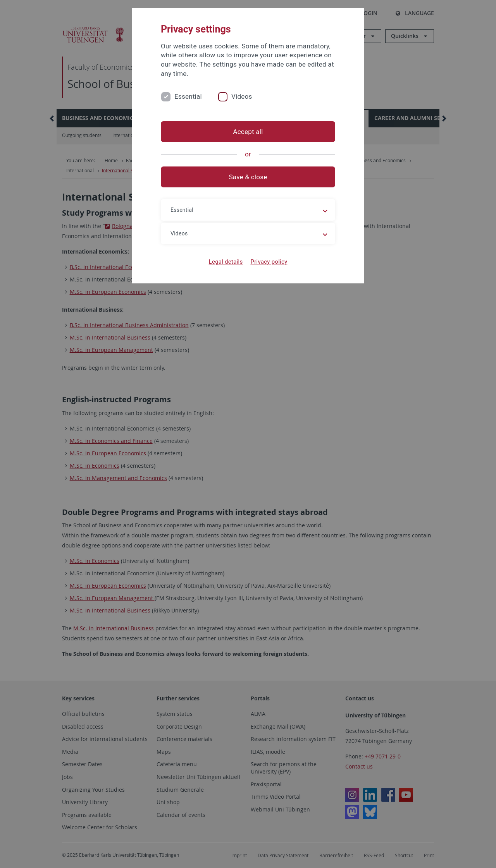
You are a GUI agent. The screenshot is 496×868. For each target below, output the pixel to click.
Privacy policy (269, 262)
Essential (188, 96)
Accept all (248, 132)
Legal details (226, 262)
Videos (242, 96)
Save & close (248, 177)
